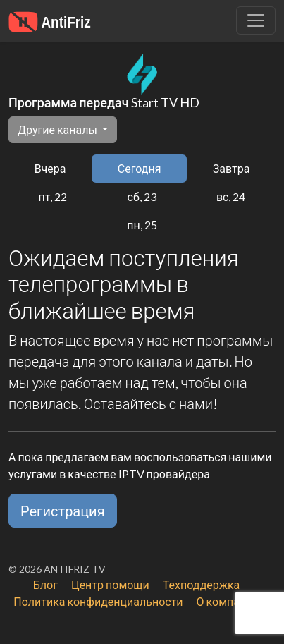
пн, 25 (142, 225)
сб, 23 (142, 196)
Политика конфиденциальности (98, 601)
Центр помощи (110, 584)
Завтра (231, 168)
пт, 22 (53, 196)
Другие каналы (58, 129)
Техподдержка (201, 584)
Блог (45, 584)
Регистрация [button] (63, 511)
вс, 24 (231, 196)
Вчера (50, 168)
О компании (228, 601)
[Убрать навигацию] (256, 20)
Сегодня (140, 168)
